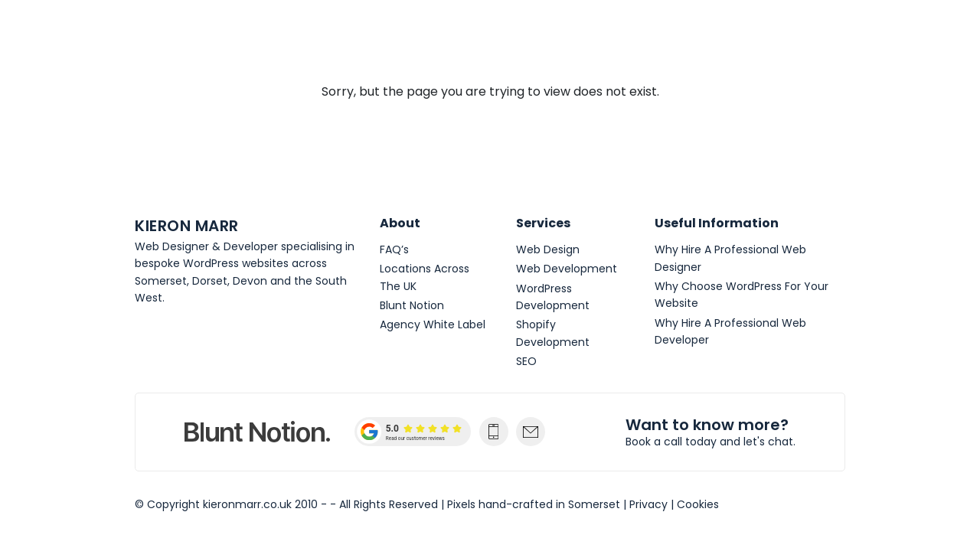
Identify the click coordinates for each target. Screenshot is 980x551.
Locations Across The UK (425, 277)
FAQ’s (394, 249)
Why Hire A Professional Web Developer (730, 331)
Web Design (364, 46)
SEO (526, 361)
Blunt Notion (412, 305)
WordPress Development (553, 297)
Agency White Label (433, 324)
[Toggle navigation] (829, 46)
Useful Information (717, 223)
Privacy (648, 504)
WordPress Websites (614, 46)
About (292, 46)
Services (543, 223)
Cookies (698, 504)
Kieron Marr (198, 46)
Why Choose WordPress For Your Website (742, 295)
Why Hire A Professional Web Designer (730, 258)
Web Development (476, 46)
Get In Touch (734, 46)
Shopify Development (553, 333)
